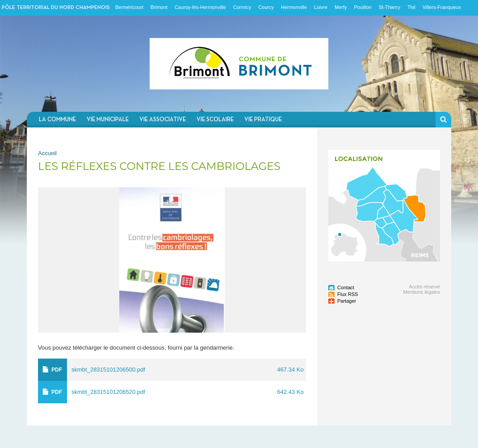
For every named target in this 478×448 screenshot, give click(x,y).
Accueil (47, 153)
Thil (411, 7)
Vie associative (163, 120)
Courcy (266, 7)
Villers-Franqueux (442, 7)
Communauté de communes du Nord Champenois (239, 64)
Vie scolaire (215, 120)
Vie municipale (108, 120)
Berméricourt (129, 7)
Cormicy (242, 7)
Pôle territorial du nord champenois (56, 8)
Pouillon (363, 7)
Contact (346, 287)
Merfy (341, 7)
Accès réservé (424, 287)
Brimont (159, 7)
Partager (347, 301)
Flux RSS (348, 294)
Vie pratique (263, 120)
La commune (57, 120)
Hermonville (294, 7)
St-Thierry (390, 7)
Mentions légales (421, 292)
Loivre (321, 7)
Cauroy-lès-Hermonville (200, 7)
